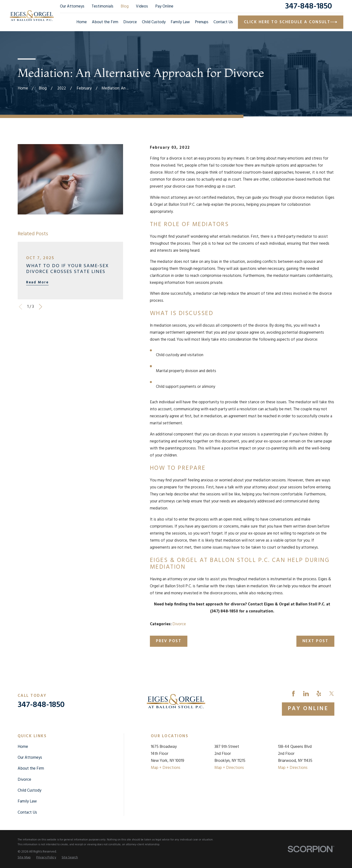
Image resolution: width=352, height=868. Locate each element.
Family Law (27, 801)
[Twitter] (332, 694)
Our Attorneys (72, 6)
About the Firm (31, 769)
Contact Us (27, 813)
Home (23, 747)
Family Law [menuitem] (180, 22)
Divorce (179, 624)
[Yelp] (319, 694)
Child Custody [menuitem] (154, 22)
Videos (142, 6)
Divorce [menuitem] (130, 22)
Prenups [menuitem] (202, 22)
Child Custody (29, 791)
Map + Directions (166, 768)
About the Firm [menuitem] (105, 22)
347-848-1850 (308, 6)
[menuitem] (24, 858)
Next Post (315, 641)
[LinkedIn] (306, 694)
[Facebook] (293, 694)
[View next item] (40, 307)
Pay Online (164, 6)
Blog (125, 6)
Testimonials (103, 6)
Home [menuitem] (82, 22)
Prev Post (169, 641)
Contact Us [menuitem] (223, 22)
